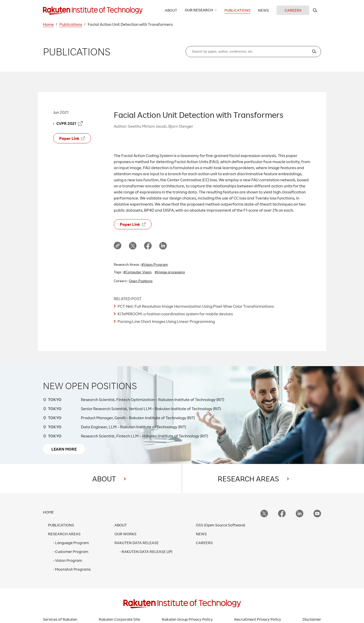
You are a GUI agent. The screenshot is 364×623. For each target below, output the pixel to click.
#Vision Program (155, 264)
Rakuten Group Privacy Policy (187, 619)
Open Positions (141, 281)
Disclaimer (312, 619)
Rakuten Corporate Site (119, 619)
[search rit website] (315, 10)
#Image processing (170, 272)
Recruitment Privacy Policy (258, 619)
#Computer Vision (138, 272)
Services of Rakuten (60, 619)
